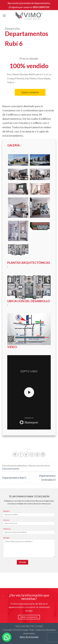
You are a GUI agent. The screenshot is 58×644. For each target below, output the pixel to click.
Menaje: (29, 548)
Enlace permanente (11, 469)
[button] (7, 637)
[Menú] (4, 16)
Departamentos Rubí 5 (14, 478)
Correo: (29, 523)
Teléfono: (29, 532)
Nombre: (29, 514)
